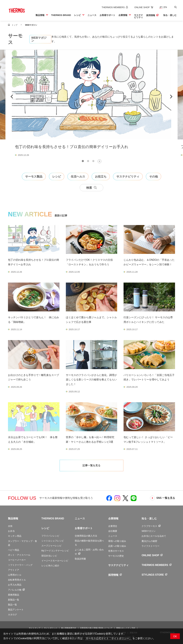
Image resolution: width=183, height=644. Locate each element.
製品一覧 (12, 605)
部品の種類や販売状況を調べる (89, 543)
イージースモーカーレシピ (55, 561)
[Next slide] (171, 97)
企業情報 (113, 518)
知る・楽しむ (149, 518)
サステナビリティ (118, 565)
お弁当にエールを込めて (154, 536)
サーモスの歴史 (116, 556)
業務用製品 (14, 595)
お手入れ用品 (15, 585)
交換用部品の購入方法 (86, 536)
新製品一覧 (14, 600)
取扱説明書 (80, 559)
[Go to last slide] (12, 97)
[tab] (83, 161)
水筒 (10, 526)
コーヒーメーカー (17, 560)
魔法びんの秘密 (149, 541)
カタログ (12, 615)
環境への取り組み (117, 541)
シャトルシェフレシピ (53, 541)
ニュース (80, 518)
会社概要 (113, 531)
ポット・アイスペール (19, 555)
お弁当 (11, 531)
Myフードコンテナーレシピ (55, 551)
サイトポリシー (51, 628)
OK (175, 636)
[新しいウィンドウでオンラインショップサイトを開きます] (144, 7)
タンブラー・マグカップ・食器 (22, 543)
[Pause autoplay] (99, 161)
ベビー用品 (14, 550)
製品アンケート (16, 610)
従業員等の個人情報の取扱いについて (96, 628)
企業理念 (113, 526)
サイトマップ (35, 628)
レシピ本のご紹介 (50, 566)
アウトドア (14, 570)
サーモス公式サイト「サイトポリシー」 (108, 638)
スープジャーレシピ (51, 546)
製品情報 (13, 518)
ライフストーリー (150, 546)
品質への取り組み (117, 546)
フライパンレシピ (50, 536)
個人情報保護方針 (69, 628)
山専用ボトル (15, 575)
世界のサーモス (116, 551)
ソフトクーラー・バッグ (20, 565)
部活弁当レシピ (49, 556)
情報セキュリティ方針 (126, 628)
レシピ (45, 528)
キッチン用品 (15, 536)
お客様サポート (84, 528)
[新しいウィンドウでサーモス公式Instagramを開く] (117, 498)
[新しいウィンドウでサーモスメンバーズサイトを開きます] (115, 7)
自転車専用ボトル (17, 580)
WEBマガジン (149, 531)
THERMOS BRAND (53, 518)
